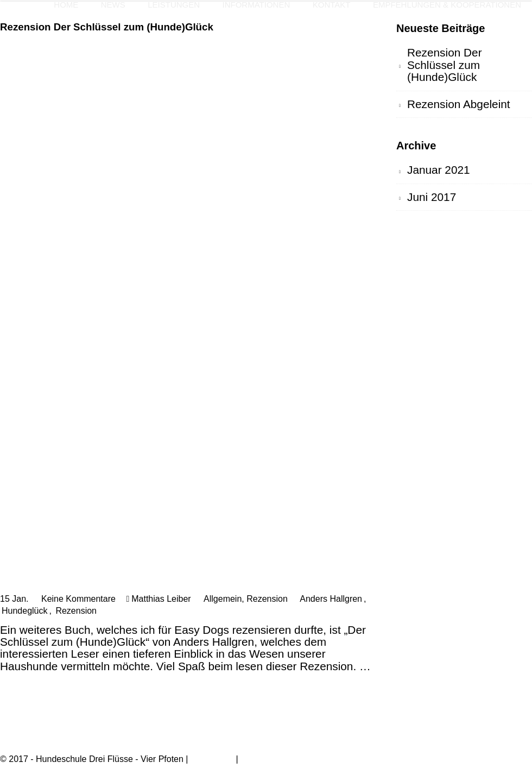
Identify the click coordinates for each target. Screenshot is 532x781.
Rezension (267, 599)
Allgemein (223, 599)
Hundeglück (25, 611)
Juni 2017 (432, 197)
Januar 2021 (439, 170)
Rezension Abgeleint (459, 104)
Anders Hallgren (331, 599)
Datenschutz (265, 759)
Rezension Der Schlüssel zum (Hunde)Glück (107, 27)
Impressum (212, 759)
